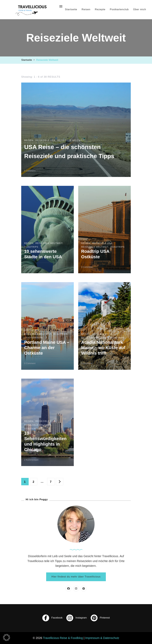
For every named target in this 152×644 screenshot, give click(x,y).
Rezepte (100, 9)
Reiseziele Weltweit (71, 131)
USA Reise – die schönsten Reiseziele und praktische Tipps (71, 147)
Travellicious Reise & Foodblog (63, 638)
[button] (7, 637)
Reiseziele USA (45, 131)
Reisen (86, 9)
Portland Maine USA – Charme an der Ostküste (47, 348)
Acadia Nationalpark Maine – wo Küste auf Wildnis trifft (103, 348)
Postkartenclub (119, 9)
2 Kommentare (31, 460)
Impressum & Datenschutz (102, 638)
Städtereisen (33, 338)
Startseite (71, 9)
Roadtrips (31, 247)
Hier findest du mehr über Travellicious (76, 577)
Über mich (140, 9)
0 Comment (30, 170)
